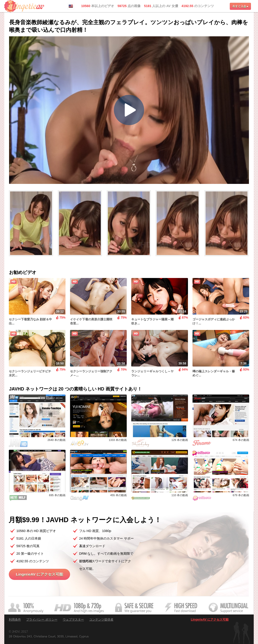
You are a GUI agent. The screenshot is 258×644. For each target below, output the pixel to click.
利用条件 (15, 620)
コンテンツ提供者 (101, 620)
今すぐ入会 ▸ (240, 6)
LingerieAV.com (24, 6)
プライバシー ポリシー (42, 620)
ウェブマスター (73, 620)
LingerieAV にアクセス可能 (39, 574)
